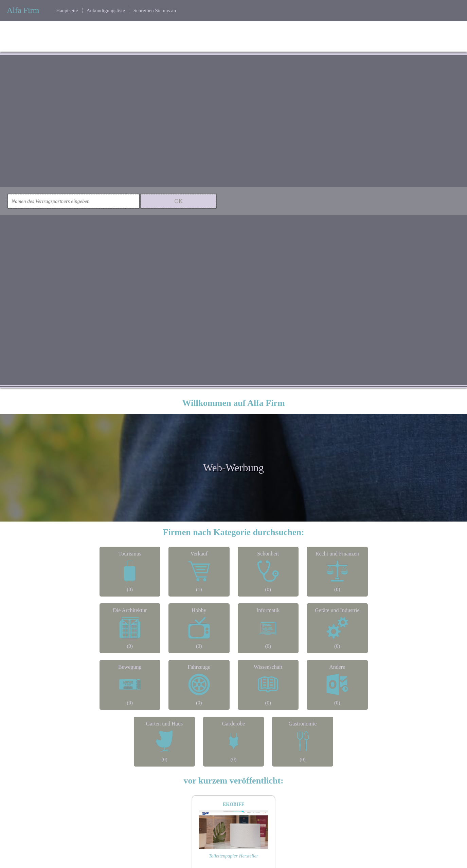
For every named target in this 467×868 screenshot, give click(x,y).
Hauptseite (67, 11)
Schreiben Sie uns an (155, 11)
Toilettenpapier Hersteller (233, 856)
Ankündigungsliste (105, 11)
